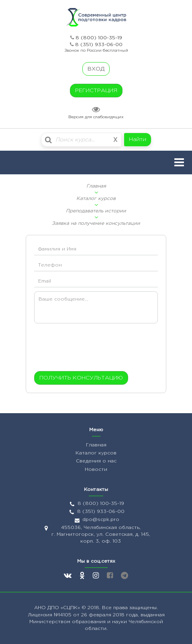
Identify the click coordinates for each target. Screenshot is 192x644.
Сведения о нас (96, 461)
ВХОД (96, 69)
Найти (138, 139)
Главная (96, 186)
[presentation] (83, 349)
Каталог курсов (96, 199)
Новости (96, 469)
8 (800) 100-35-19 (99, 38)
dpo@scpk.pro (101, 520)
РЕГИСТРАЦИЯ (96, 91)
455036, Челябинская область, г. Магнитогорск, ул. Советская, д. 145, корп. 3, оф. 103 (101, 534)
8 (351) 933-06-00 (99, 45)
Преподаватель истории (96, 211)
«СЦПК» (71, 608)
